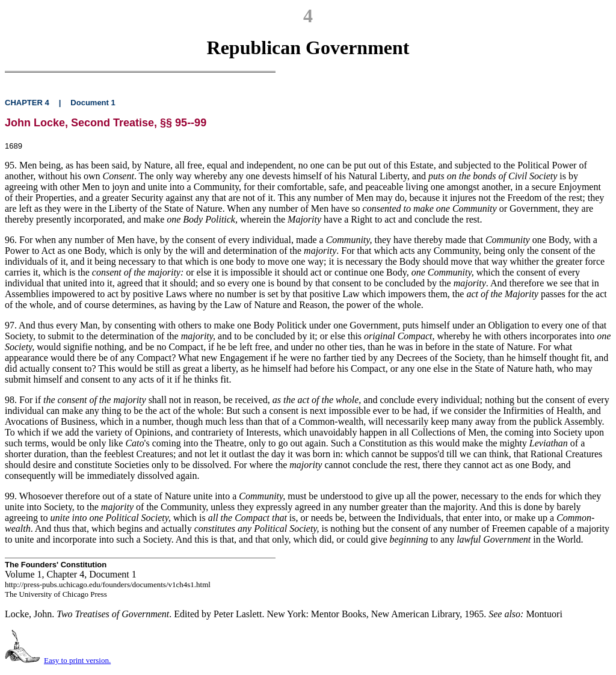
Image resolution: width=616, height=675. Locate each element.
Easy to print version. (77, 660)
